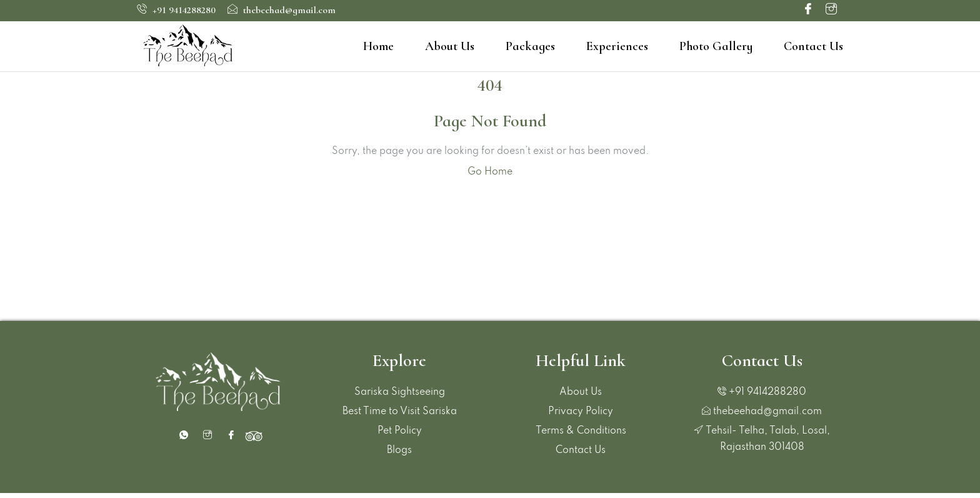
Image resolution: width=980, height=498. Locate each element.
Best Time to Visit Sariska (400, 412)
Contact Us (813, 46)
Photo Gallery (716, 46)
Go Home (490, 172)
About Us (450, 46)
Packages (530, 46)
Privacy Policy (581, 412)
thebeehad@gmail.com (282, 10)
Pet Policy (400, 431)
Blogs (399, 450)
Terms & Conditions (581, 431)
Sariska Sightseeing (400, 392)
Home (378, 46)
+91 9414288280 (176, 10)
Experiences (617, 46)
